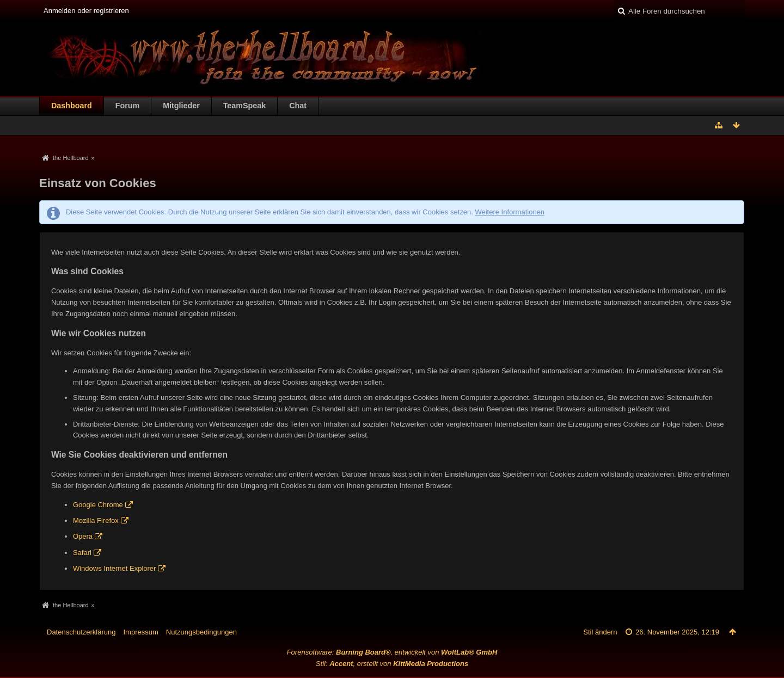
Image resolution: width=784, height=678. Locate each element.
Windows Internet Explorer (114, 568)
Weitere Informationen (510, 212)
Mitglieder (181, 106)
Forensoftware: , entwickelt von (392, 652)
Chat (298, 106)
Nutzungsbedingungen (201, 632)
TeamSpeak (244, 106)
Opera (83, 536)
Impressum (140, 632)
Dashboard (72, 106)
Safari (82, 553)
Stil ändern (600, 632)
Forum (127, 106)
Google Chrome (98, 505)
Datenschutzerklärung (81, 632)
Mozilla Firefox (96, 520)
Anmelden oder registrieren (86, 11)
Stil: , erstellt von (392, 664)
